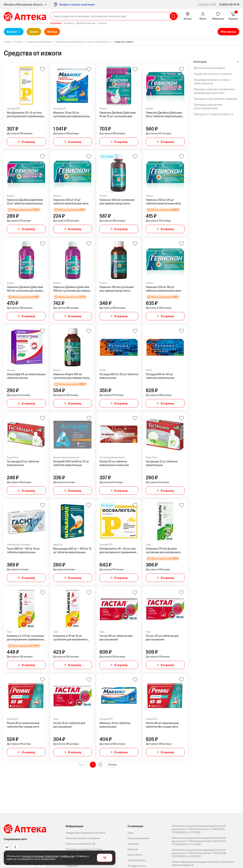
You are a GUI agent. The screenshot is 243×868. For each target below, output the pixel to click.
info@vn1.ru (72, 866)
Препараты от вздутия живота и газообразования (213, 116)
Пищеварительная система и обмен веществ (212, 81)
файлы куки (68, 856)
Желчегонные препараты (209, 68)
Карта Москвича (137, 860)
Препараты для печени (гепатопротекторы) (208, 106)
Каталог (12, 32)
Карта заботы (135, 855)
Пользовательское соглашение (83, 838)
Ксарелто (69, 23)
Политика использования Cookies (84, 849)
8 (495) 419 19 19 (229, 4)
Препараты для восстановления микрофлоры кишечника (214, 91)
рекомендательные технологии (40, 856)
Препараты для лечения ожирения (215, 99)
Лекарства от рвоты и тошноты (213, 74)
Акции (34, 32)
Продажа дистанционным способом (86, 833)
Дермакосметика (86, 23)
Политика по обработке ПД (80, 844)
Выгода (52, 32)
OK (105, 858)
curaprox (102, 23)
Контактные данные (139, 838)
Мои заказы (228, 32)
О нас (131, 833)
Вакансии (133, 849)
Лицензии (133, 844)
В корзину (28, 142)
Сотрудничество (137, 866)
